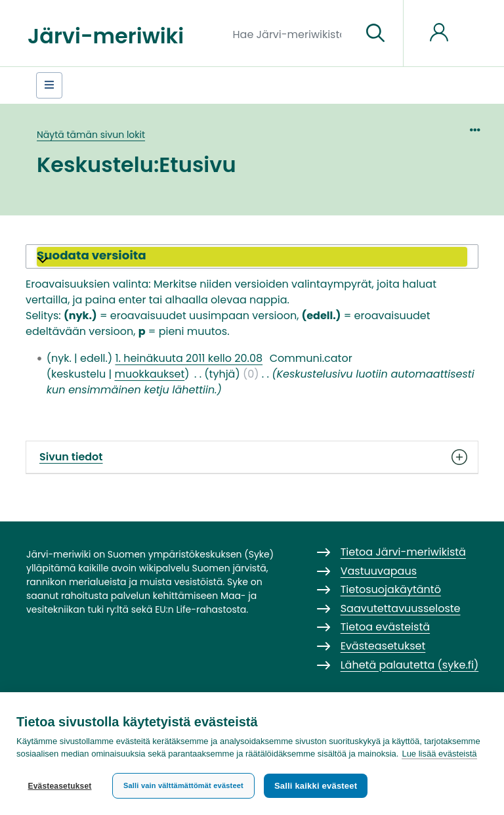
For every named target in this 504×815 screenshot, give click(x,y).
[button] (252, 257)
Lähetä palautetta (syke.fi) (410, 665)
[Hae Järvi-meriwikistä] (292, 33)
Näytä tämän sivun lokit (91, 135)
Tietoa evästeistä (385, 627)
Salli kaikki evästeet (316, 786)
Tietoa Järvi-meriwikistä (403, 552)
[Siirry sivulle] (375, 33)
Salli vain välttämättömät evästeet (183, 785)
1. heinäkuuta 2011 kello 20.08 (189, 358)
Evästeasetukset (59, 786)
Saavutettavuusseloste (401, 608)
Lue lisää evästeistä (439, 754)
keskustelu (78, 374)
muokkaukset (149, 374)
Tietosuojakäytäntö (391, 589)
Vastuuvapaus (379, 571)
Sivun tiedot (252, 457)
